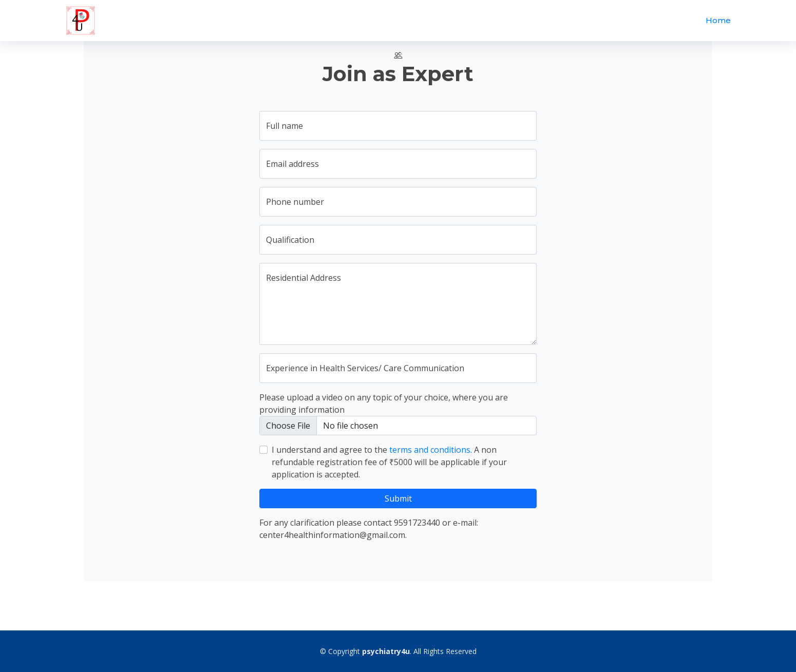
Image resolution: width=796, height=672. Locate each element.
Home (718, 20)
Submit (398, 498)
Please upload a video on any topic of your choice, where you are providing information (384, 404)
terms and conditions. (431, 450)
